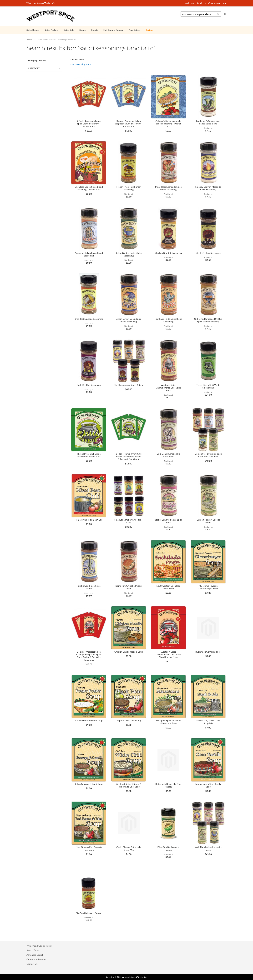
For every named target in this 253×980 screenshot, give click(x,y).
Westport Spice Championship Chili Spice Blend (168, 388)
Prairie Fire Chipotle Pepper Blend (129, 587)
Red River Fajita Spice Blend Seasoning (168, 320)
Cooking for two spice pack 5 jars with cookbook (208, 455)
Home (29, 40)
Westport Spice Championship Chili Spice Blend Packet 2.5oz (168, 654)
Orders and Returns (36, 959)
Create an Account (217, 3)
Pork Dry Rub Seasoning (89, 385)
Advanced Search (35, 955)
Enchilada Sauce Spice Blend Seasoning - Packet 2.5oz (89, 188)
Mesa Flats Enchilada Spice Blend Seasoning (168, 188)
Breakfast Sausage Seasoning (89, 319)
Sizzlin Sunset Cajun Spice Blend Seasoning (129, 320)
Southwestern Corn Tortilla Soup (208, 785)
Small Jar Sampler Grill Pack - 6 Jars (129, 521)
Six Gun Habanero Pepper (89, 913)
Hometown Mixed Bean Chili (89, 520)
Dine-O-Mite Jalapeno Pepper (168, 848)
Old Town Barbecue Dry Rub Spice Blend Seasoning (208, 320)
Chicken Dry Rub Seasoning (168, 253)
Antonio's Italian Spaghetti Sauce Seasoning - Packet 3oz (168, 124)
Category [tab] (34, 68)
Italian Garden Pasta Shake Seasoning (129, 254)
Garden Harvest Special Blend (208, 521)
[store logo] (51, 16)
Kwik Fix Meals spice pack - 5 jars (208, 848)
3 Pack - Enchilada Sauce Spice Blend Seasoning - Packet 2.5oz (89, 124)
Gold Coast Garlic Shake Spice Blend (168, 455)
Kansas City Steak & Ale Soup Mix (208, 722)
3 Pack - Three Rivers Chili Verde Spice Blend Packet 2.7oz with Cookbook (129, 456)
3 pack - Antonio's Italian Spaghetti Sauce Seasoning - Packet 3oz (129, 124)
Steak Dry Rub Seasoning (208, 253)
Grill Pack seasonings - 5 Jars (129, 385)
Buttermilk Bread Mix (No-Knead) (168, 785)
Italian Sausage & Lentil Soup (89, 784)
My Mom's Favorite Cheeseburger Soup (208, 587)
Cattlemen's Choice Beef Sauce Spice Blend (208, 122)
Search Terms (33, 950)
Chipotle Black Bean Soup (129, 721)
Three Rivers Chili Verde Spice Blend (208, 386)
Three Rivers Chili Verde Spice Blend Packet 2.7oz (89, 455)
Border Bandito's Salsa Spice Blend (168, 521)
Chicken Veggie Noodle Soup (129, 652)
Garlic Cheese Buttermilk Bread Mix (129, 848)
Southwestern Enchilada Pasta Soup (168, 587)
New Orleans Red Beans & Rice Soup (89, 848)
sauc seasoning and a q (82, 64)
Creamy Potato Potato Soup (89, 721)
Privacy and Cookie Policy (39, 946)
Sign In (200, 3)
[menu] (126, 30)
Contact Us (32, 964)
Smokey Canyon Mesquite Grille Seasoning (208, 188)
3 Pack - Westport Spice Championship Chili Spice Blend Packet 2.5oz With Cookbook (89, 656)
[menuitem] (33, 30)
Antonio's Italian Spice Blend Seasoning (89, 254)
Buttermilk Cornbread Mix (208, 652)
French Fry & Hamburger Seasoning (129, 188)
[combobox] (201, 14)
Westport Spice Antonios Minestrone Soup (168, 722)
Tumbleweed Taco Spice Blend (89, 587)
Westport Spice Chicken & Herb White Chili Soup (129, 785)
